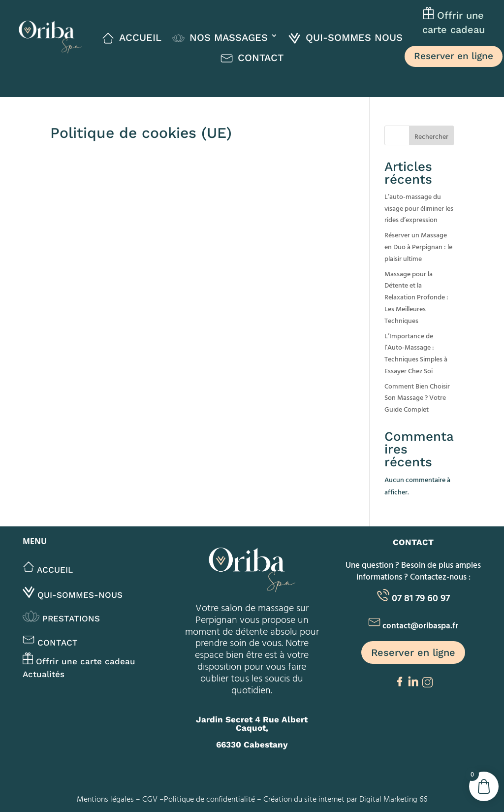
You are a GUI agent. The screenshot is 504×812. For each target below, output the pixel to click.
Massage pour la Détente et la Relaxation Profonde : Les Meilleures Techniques (416, 297)
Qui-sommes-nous (73, 595)
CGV (150, 799)
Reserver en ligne (454, 56)
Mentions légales (105, 799)
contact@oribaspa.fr (420, 625)
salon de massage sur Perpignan (252, 613)
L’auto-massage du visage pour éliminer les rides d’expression (419, 208)
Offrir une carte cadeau (79, 661)
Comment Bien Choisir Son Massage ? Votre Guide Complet (417, 398)
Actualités (44, 674)
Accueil (48, 570)
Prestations (61, 618)
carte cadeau (454, 30)
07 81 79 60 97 (421, 597)
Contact (50, 643)
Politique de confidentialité (209, 799)
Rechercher (431, 136)
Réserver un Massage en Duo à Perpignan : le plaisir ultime (418, 246)
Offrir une (459, 16)
